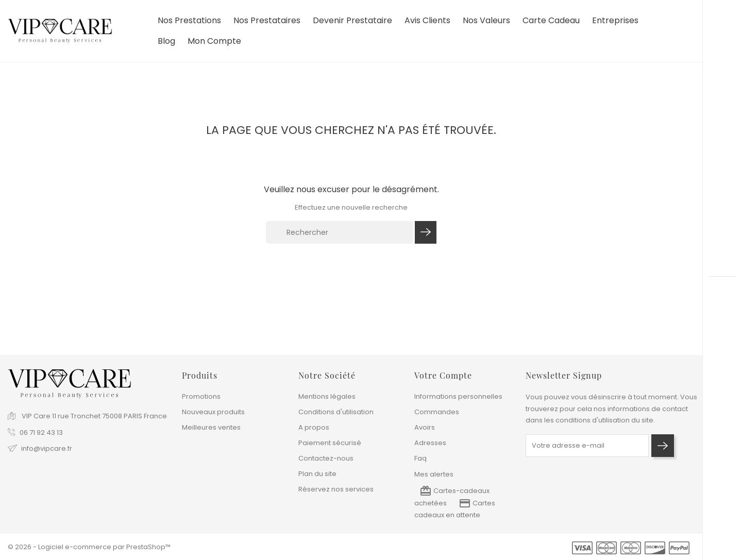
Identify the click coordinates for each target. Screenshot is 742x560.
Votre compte (443, 375)
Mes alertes (434, 474)
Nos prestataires (267, 21)
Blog (166, 41)
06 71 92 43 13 (41, 432)
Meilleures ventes (211, 427)
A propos (314, 427)
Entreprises (615, 21)
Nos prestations (189, 21)
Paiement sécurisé (330, 443)
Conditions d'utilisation (336, 412)
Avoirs (425, 427)
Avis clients (427, 21)
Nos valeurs (486, 21)
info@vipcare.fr (47, 448)
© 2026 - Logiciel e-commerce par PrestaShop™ (89, 547)
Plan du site (317, 474)
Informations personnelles (458, 396)
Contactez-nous (326, 458)
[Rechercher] (340, 232)
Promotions (201, 396)
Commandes (437, 412)
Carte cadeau (551, 21)
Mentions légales (327, 396)
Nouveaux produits (213, 412)
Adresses (430, 443)
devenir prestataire (352, 21)
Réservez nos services (336, 489)
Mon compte (214, 41)
